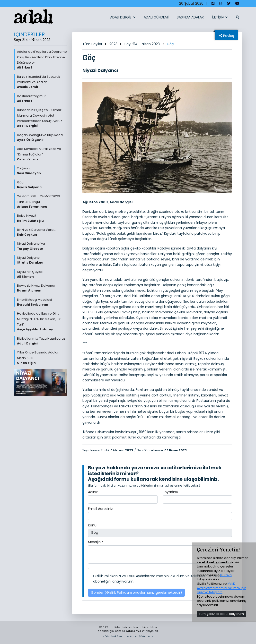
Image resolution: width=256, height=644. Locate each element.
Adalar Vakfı (136, 631)
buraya (226, 575)
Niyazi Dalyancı (100, 70)
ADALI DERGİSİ (123, 17)
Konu (92, 525)
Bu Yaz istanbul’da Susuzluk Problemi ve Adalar (42, 82)
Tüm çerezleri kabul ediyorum (221, 614)
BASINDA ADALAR (190, 17)
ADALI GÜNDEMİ (156, 17)
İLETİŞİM (220, 17)
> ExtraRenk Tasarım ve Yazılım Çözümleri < (128, 636)
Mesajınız (96, 542)
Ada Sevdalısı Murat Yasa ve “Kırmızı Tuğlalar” (42, 154)
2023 (113, 44)
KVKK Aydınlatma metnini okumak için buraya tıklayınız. (222, 588)
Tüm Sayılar (92, 44)
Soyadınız (171, 492)
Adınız (93, 492)
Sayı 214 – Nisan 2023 (142, 44)
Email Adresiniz (100, 509)
